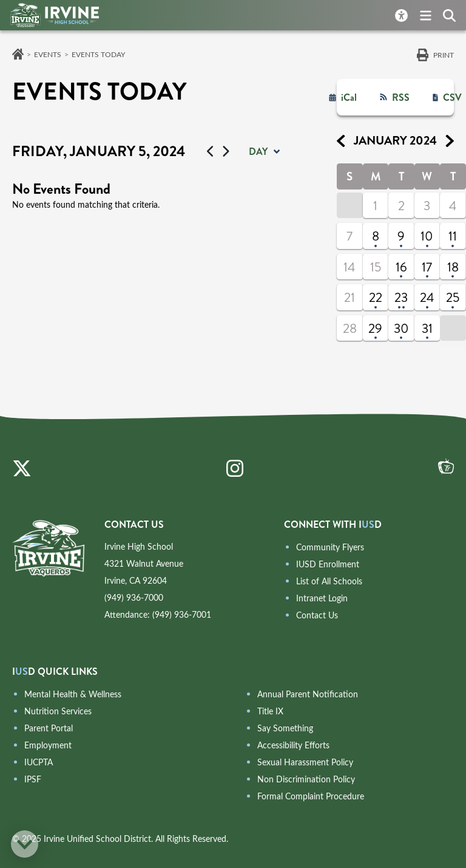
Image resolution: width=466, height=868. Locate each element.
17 (427, 267)
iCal (349, 97)
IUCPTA (39, 762)
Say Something (285, 728)
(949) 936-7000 (134, 597)
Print (444, 55)
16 (401, 267)
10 (427, 236)
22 (376, 298)
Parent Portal (49, 728)
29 (375, 329)
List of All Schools (329, 581)
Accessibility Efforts (293, 745)
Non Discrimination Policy (306, 779)
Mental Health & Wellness (73, 694)
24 (427, 298)
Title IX (270, 711)
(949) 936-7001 (182, 614)
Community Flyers (330, 547)
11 (453, 236)
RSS (401, 97)
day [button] (258, 152)
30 (401, 329)
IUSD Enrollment (328, 564)
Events (48, 54)
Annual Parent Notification (308, 694)
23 (401, 298)
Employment (48, 745)
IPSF (33, 779)
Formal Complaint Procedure (311, 796)
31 (427, 329)
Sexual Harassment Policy (305, 762)
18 (453, 267)
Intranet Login (322, 598)
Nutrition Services (58, 711)
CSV (452, 97)
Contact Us (317, 615)
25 (453, 298)
